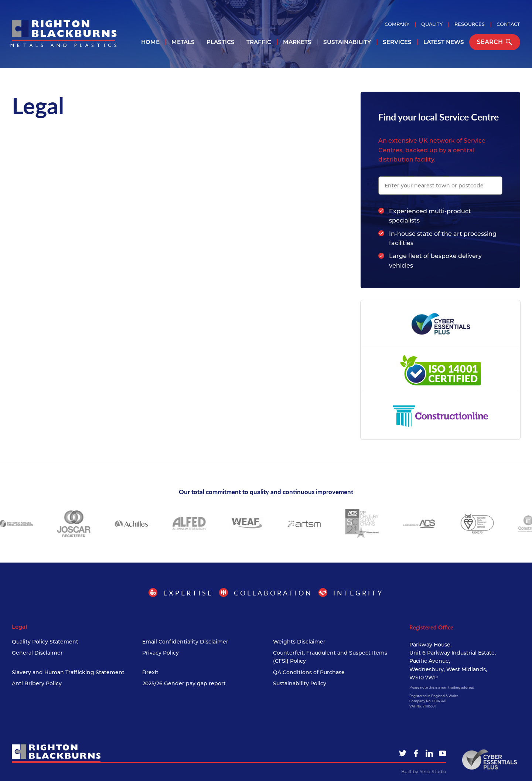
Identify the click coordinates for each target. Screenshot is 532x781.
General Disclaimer (37, 653)
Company (397, 24)
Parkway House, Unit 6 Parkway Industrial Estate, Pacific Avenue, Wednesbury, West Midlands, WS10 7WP (453, 661)
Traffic (259, 42)
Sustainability (347, 42)
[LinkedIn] (429, 753)
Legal (19, 627)
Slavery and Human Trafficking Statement (68, 672)
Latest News (444, 42)
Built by (424, 772)
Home (150, 42)
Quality (432, 24)
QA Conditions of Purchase (309, 672)
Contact (508, 24)
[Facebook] (416, 753)
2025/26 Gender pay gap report (184, 683)
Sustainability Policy (300, 683)
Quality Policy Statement (45, 642)
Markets (297, 42)
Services (397, 42)
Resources (470, 24)
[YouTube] (443, 753)
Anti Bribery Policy (37, 683)
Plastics (221, 42)
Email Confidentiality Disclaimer (185, 642)
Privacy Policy (161, 653)
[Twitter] (403, 753)
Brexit (150, 672)
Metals (183, 42)
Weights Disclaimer (299, 642)
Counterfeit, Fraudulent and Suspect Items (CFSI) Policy (330, 657)
